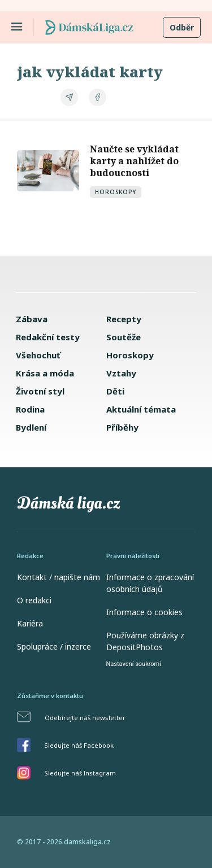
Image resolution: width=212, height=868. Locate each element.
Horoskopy (116, 192)
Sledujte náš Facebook (79, 745)
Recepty (124, 319)
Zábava (32, 319)
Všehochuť (38, 355)
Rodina (30, 409)
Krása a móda (45, 373)
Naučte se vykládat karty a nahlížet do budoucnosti (134, 161)
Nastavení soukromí (134, 664)
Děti (115, 391)
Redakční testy (48, 337)
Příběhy (122, 427)
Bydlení (31, 427)
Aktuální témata (141, 409)
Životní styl (40, 391)
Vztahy (121, 373)
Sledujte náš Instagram (80, 773)
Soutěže (124, 337)
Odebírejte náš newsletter (85, 718)
